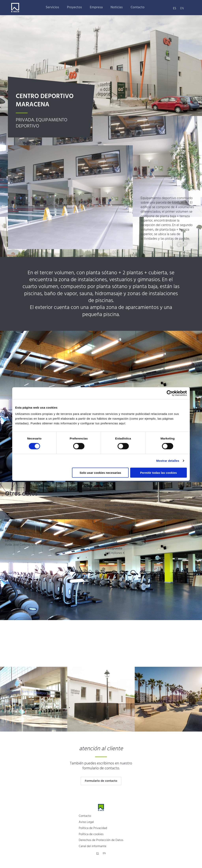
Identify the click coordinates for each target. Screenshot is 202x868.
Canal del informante (93, 846)
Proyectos (74, 7)
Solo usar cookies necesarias (100, 472)
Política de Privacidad (93, 828)
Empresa (96, 7)
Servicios (52, 7)
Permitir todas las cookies (158, 472)
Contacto (137, 7)
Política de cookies (91, 834)
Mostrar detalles (168, 461)
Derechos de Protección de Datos (101, 840)
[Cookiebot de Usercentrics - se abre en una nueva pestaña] (170, 393)
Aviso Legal (86, 822)
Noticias (117, 7)
